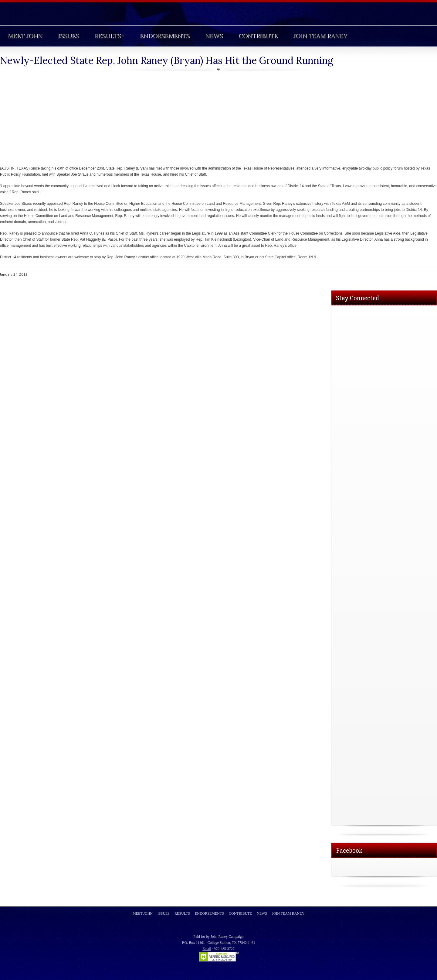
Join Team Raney (320, 36)
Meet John (25, 36)
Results (182, 913)
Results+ (110, 36)
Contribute (258, 36)
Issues (69, 36)
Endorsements (165, 36)
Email (207, 949)
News (214, 36)
